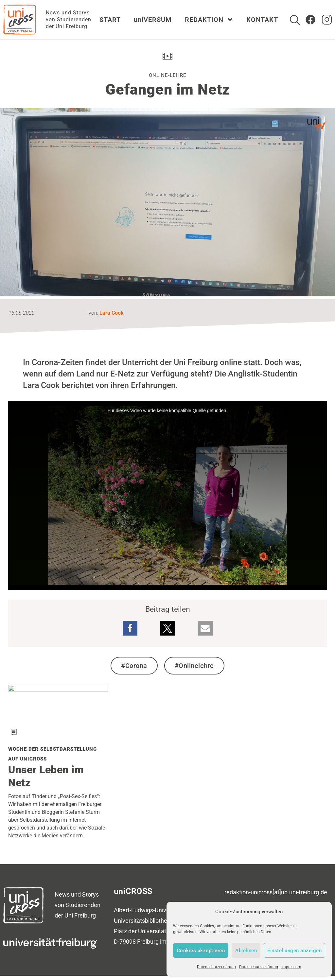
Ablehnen (246, 951)
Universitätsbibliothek (142, 921)
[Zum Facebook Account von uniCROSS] (310, 20)
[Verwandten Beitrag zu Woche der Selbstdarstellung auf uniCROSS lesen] (58, 689)
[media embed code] (167, 495)
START (110, 20)
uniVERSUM (153, 20)
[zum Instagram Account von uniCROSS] (327, 20)
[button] (130, 628)
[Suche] (295, 20)
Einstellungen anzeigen (294, 951)
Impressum (291, 967)
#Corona (134, 666)
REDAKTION (209, 20)
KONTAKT (262, 20)
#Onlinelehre (194, 666)
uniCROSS (133, 891)
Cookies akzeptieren (201, 951)
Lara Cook (111, 313)
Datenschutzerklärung (216, 967)
